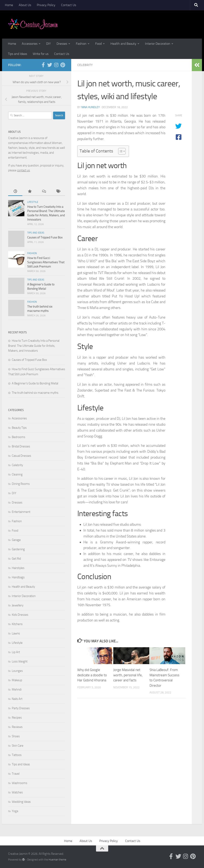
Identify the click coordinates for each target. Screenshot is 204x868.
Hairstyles (18, 568)
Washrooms (20, 783)
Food (98, 44)
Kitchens (17, 624)
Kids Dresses (20, 615)
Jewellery (18, 605)
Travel (16, 774)
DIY (49, 44)
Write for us (41, 54)
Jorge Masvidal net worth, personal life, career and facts (128, 675)
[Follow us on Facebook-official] (43, 65)
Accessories (30, 44)
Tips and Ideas (17, 54)
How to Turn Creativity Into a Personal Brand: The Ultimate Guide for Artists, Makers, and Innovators (34, 346)
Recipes (17, 718)
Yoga (15, 811)
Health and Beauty (123, 44)
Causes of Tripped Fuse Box (45, 237)
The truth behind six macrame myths (35, 393)
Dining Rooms (21, 484)
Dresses (62, 44)
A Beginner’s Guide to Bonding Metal (35, 383)
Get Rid (16, 559)
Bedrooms (19, 437)
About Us (25, 5)
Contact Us (69, 5)
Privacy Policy (46, 5)
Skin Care (18, 746)
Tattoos (17, 755)
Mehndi (17, 690)
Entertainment (21, 512)
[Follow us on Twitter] (50, 65)
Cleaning (17, 474)
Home (9, 5)
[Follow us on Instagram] (56, 65)
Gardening (18, 549)
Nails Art (17, 699)
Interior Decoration (158, 44)
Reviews (17, 727)
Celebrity (85, 65)
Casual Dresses (21, 456)
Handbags (18, 577)
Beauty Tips (19, 428)
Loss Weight (20, 661)
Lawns (16, 633)
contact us (23, 170)
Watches (17, 792)
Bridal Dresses (21, 446)
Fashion (81, 44)
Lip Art (16, 652)
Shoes (16, 736)
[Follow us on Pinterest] (63, 65)
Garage (16, 540)
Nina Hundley (91, 107)
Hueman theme (57, 860)
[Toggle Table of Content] (120, 151)
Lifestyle (33, 202)
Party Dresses (21, 708)
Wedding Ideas (21, 802)
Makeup (17, 680)
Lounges (17, 671)
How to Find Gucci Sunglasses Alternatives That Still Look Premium (46, 262)
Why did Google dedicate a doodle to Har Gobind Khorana (92, 675)
